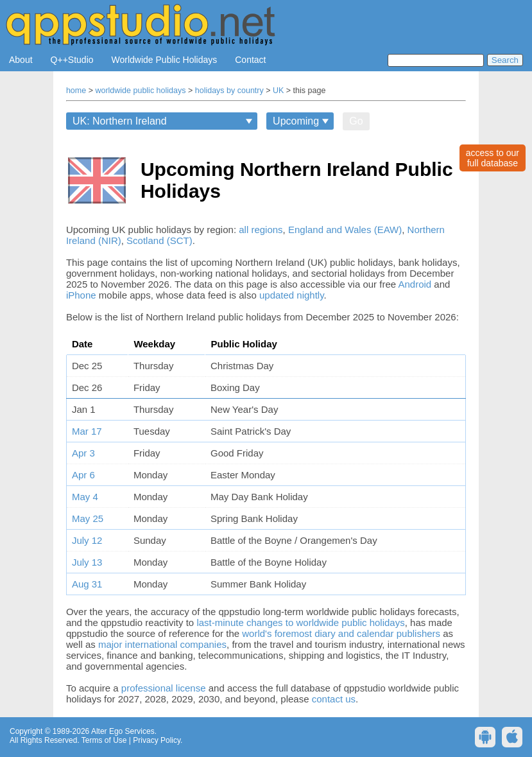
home (76, 91)
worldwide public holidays (140, 91)
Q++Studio (72, 60)
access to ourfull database (493, 158)
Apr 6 (83, 475)
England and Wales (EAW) (345, 230)
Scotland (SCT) (159, 240)
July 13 (87, 562)
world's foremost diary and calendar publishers (341, 633)
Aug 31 (87, 584)
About (21, 60)
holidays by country (229, 91)
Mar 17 (87, 431)
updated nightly (292, 295)
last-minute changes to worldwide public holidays (300, 622)
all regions (261, 230)
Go (356, 121)
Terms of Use (104, 740)
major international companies (162, 644)
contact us (334, 699)
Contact (250, 60)
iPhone (81, 295)
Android (415, 284)
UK (278, 91)
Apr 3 (83, 453)
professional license (164, 688)
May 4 (85, 497)
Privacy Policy (157, 740)
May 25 (88, 518)
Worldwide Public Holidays (165, 60)
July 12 (87, 540)
